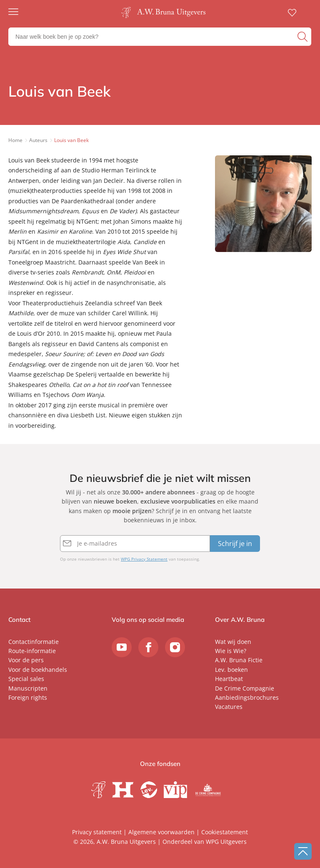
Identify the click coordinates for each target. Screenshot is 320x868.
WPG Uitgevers (226, 842)
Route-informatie (32, 651)
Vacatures (229, 707)
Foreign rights (28, 697)
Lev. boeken (231, 670)
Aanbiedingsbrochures (247, 697)
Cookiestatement (225, 832)
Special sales (26, 679)
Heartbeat (229, 679)
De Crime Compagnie (245, 688)
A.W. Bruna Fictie (239, 660)
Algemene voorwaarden (161, 832)
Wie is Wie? (231, 651)
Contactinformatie (34, 642)
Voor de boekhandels (38, 670)
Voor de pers (26, 660)
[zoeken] (303, 37)
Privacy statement (97, 832)
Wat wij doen (233, 642)
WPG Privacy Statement (144, 559)
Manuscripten (28, 688)
